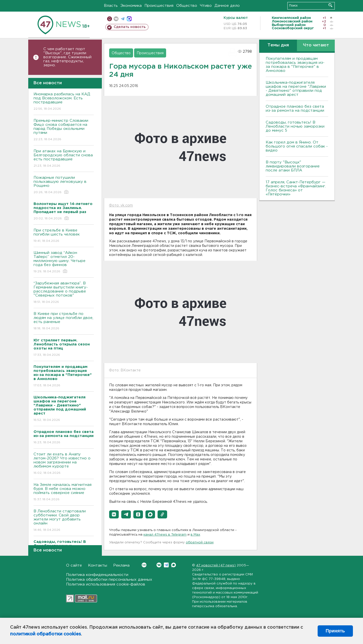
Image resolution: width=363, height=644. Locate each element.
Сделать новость (130, 27)
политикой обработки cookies (46, 634)
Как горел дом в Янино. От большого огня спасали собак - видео (297, 146)
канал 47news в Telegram (165, 535)
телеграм (123, 19)
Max (174, 565)
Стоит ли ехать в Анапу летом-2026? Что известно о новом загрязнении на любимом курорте (64, 464)
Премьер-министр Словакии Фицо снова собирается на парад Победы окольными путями (64, 130)
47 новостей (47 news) (216, 565)
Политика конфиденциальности (97, 575)
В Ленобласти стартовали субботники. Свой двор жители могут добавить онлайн (64, 521)
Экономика (131, 6)
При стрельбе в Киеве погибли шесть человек (64, 236)
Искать (330, 5)
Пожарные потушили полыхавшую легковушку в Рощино (64, 185)
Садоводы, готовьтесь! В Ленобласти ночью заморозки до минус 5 (295, 126)
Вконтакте (144, 565)
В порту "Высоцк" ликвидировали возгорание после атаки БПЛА (293, 166)
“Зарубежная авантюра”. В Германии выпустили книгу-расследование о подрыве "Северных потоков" (64, 293)
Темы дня (278, 45)
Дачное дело (227, 6)
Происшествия (159, 6)
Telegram (166, 565)
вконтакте (116, 19)
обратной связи (200, 543)
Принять (335, 631)
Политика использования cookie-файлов (106, 584)
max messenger (129, 19)
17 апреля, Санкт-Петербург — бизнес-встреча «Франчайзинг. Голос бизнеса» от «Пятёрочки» (296, 188)
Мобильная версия (110, 19)
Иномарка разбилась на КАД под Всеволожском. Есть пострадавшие (64, 102)
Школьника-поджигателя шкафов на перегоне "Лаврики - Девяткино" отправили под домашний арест (296, 89)
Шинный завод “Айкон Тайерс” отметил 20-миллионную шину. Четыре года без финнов (64, 262)
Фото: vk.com (121, 206)
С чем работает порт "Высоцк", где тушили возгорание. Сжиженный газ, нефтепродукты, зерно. (67, 57)
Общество (187, 6)
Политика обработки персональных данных (109, 580)
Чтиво (206, 6)
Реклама (121, 565)
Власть (111, 6)
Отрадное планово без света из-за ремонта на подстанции (295, 109)
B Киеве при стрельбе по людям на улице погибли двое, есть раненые (64, 321)
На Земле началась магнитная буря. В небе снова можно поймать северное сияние (64, 492)
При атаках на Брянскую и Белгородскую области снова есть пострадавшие (64, 159)
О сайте (74, 565)
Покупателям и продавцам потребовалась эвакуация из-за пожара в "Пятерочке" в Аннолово (295, 65)
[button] (114, 514)
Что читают (316, 45)
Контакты (98, 565)
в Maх (195, 535)
